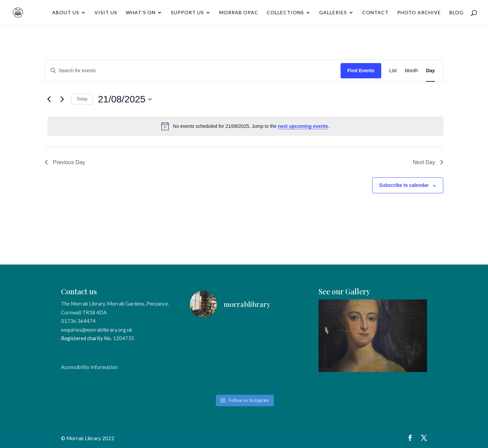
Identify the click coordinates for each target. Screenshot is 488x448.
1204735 (124, 338)
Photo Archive (419, 13)
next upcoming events (303, 126)
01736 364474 (78, 321)
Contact (375, 13)
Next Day (428, 162)
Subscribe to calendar (404, 185)
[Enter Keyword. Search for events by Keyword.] (193, 71)
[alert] (245, 126)
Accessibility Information (89, 367)
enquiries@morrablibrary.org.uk (97, 330)
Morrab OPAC (239, 13)
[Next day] (62, 99)
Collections (285, 13)
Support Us (187, 13)
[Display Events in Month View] (411, 71)
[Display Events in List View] (393, 71)
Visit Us (106, 13)
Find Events (361, 71)
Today (82, 99)
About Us (66, 13)
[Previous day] (49, 99)
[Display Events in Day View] (430, 71)
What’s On (141, 13)
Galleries (333, 13)
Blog (456, 13)
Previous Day (65, 162)
